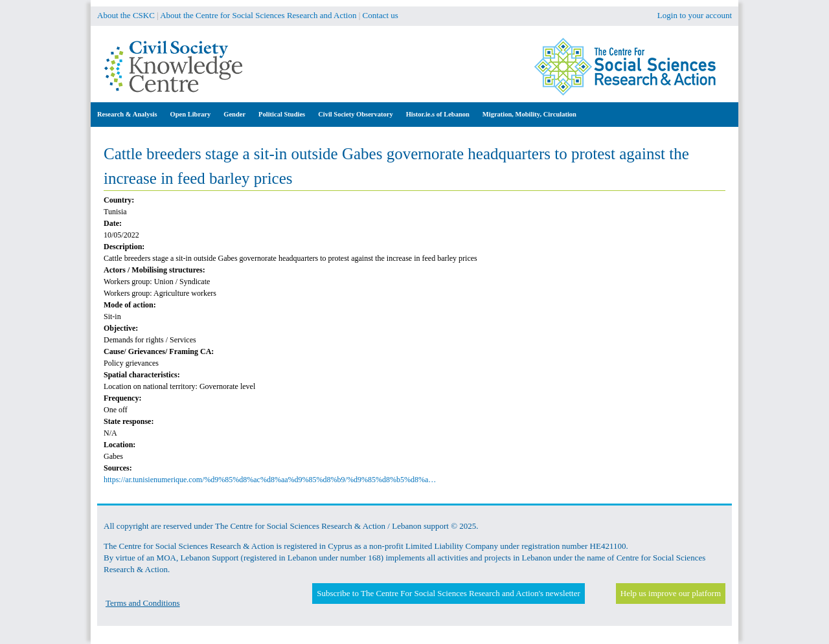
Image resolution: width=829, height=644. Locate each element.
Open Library (191, 114)
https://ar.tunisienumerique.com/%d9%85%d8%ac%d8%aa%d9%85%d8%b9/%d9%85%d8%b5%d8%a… (270, 480)
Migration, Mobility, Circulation (529, 114)
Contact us (380, 15)
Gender (234, 114)
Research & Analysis (127, 114)
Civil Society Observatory (355, 114)
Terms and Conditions (143, 603)
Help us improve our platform (671, 593)
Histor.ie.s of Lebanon (438, 114)
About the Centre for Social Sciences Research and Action (258, 15)
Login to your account (695, 15)
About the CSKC (126, 15)
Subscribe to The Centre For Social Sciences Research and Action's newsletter (448, 593)
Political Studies (282, 114)
